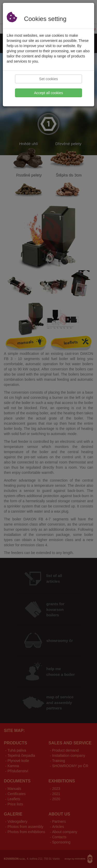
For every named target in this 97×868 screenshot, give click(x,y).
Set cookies (48, 79)
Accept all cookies (48, 93)
